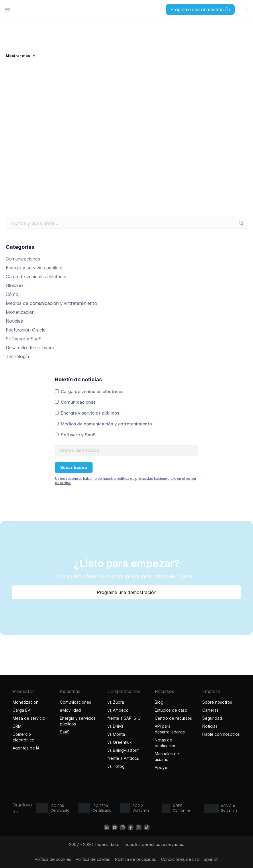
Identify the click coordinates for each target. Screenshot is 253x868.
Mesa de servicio (29, 718)
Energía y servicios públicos (35, 268)
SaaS (65, 732)
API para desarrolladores (170, 729)
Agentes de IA (27, 748)
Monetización (20, 312)
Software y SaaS (24, 339)
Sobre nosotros (217, 702)
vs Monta (116, 734)
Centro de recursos (173, 718)
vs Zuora (116, 702)
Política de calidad (93, 859)
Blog (159, 702)
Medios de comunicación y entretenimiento (51, 303)
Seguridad (212, 718)
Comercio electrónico (23, 737)
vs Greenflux (120, 742)
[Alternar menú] (7, 9)
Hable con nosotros (221, 734)
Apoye (161, 767)
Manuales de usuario (167, 756)
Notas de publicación (166, 743)
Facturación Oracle (26, 330)
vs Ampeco (118, 710)
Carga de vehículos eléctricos (37, 277)
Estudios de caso (171, 710)
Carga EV (21, 710)
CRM (17, 726)
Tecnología (17, 356)
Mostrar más (20, 56)
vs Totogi (117, 766)
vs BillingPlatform (123, 750)
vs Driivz (115, 726)
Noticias (14, 321)
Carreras (210, 710)
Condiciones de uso (180, 859)
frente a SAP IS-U (124, 718)
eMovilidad (70, 710)
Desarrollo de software (30, 348)
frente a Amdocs (123, 758)
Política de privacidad (136, 859)
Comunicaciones (23, 259)
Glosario (14, 285)
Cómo (12, 294)
